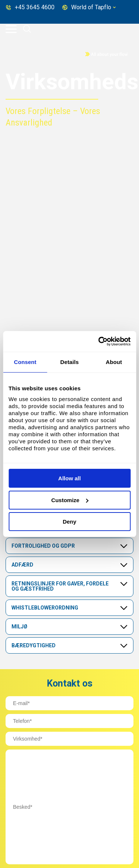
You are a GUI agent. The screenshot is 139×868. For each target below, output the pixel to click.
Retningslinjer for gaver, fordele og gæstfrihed (60, 586)
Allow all (69, 478)
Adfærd (22, 565)
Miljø (19, 627)
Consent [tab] (25, 362)
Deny (69, 522)
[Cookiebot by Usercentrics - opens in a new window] (99, 341)
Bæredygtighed (34, 645)
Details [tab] (70, 362)
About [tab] (114, 362)
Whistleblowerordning (45, 608)
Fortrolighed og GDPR (43, 546)
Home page (23, 53)
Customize (70, 500)
